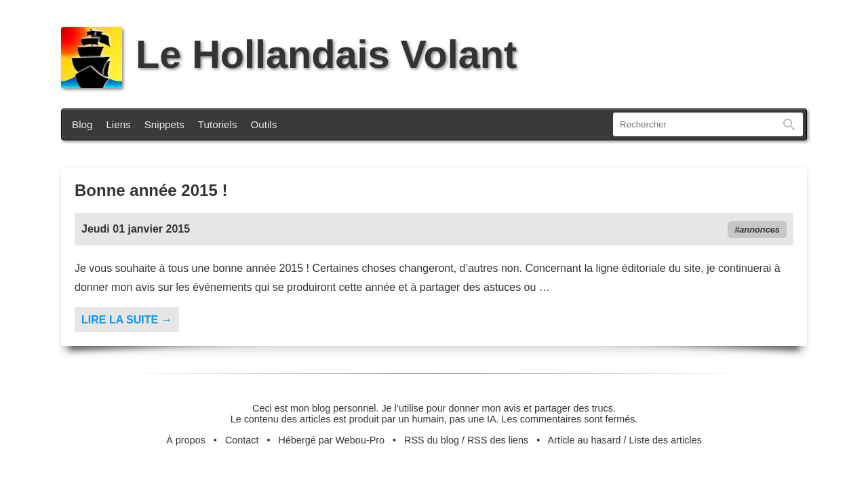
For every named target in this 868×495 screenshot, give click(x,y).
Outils (264, 124)
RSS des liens (498, 440)
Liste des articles (666, 440)
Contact (242, 440)
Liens (118, 124)
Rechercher (789, 124)
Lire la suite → (127, 320)
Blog (82, 124)
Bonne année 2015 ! (151, 190)
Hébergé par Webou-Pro (332, 440)
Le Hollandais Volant (289, 54)
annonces (759, 230)
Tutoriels (218, 124)
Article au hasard (585, 440)
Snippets (164, 124)
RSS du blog (432, 440)
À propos (186, 440)
